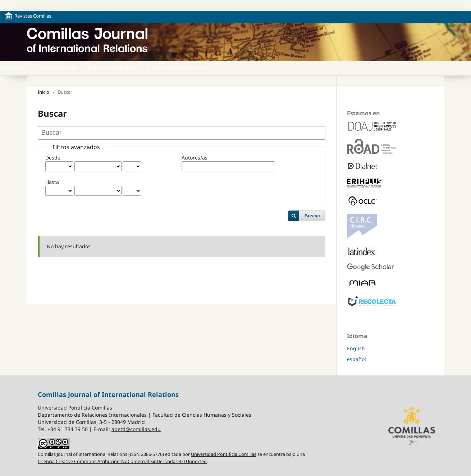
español (356, 359)
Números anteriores (112, 68)
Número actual (58, 68)
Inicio (44, 92)
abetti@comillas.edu (136, 429)
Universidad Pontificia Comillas (224, 454)
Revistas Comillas (33, 16)
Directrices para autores (177, 68)
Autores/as (195, 158)
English (356, 348)
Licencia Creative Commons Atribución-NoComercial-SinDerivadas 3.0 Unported (122, 461)
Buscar (312, 216)
